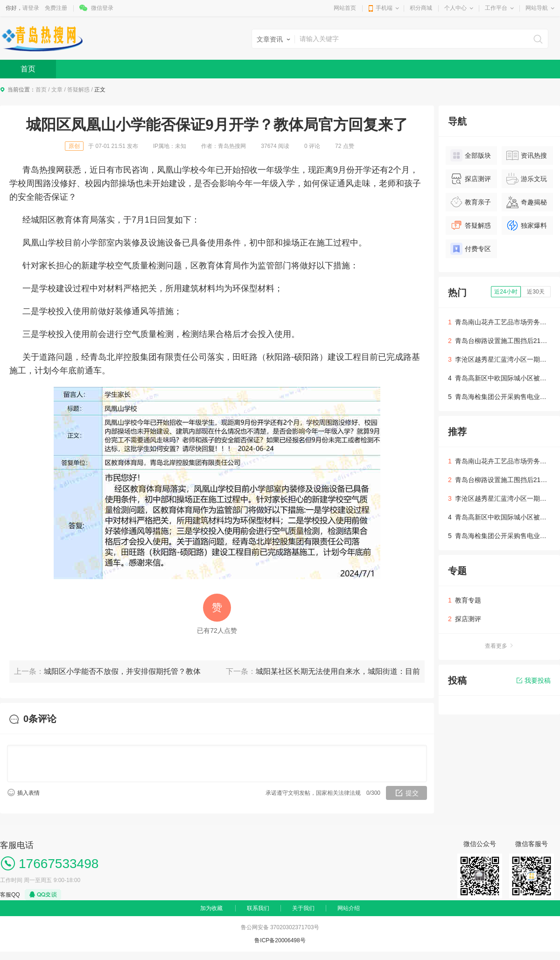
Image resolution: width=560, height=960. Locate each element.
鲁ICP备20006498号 (280, 940)
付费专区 (471, 249)
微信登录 (102, 8)
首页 (28, 69)
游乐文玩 (527, 179)
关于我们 (303, 908)
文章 (57, 90)
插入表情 (28, 793)
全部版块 (471, 155)
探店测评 (471, 179)
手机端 (384, 8)
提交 (412, 793)
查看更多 (499, 646)
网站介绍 (349, 908)
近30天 (535, 292)
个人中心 (455, 8)
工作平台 (496, 8)
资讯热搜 (527, 155)
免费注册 (56, 8)
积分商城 (421, 8)
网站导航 (537, 8)
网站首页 (345, 8)
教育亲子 (471, 202)
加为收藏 (211, 908)
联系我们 (258, 908)
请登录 (31, 8)
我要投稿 (534, 680)
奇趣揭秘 (527, 202)
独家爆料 (527, 225)
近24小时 (506, 292)
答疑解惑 (78, 90)
